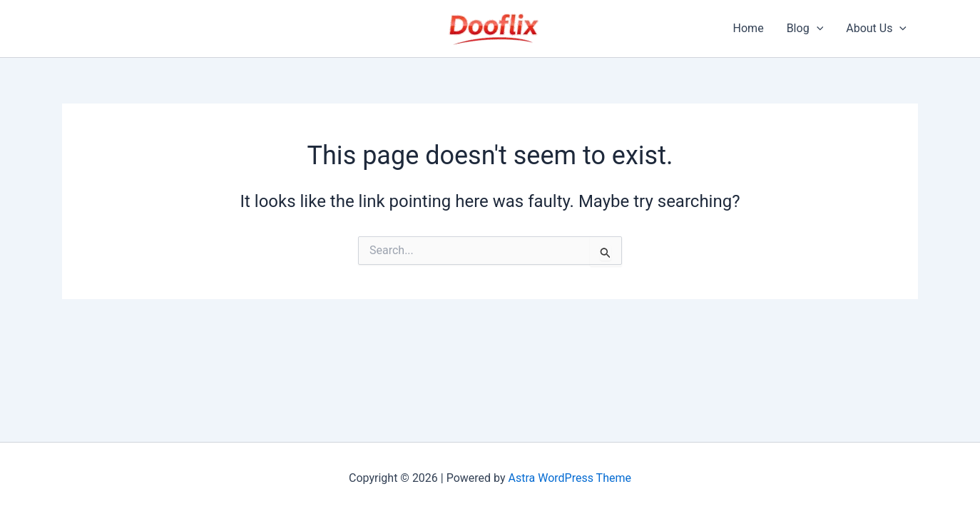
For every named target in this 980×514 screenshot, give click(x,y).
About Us (876, 29)
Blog (805, 29)
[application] (817, 29)
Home (749, 28)
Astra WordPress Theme (570, 478)
